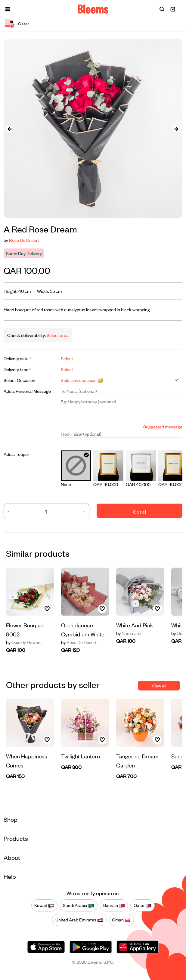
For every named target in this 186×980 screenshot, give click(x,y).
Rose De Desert (24, 240)
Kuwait (44, 905)
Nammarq (128, 633)
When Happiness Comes (27, 760)
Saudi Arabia (79, 905)
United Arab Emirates (79, 920)
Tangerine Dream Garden (137, 760)
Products (16, 838)
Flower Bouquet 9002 (25, 629)
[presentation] (10, 129)
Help (10, 876)
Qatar (143, 905)
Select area (57, 335)
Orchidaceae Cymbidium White (83, 629)
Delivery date (17, 358)
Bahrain (114, 905)
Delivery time (17, 369)
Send (139, 511)
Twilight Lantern (81, 756)
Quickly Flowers (24, 642)
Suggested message (163, 426)
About (12, 857)
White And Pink (135, 625)
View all (159, 685)
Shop (11, 819)
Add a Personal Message (27, 391)
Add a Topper (16, 454)
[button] (8, 9)
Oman (121, 920)
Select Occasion (19, 380)
